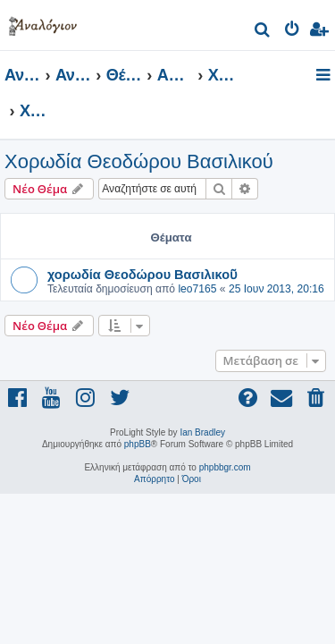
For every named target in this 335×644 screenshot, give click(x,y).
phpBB (138, 444)
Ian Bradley (202, 432)
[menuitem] (263, 32)
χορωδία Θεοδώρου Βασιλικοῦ (142, 274)
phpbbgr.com (225, 467)
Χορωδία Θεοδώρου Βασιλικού (139, 161)
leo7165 (197, 289)
